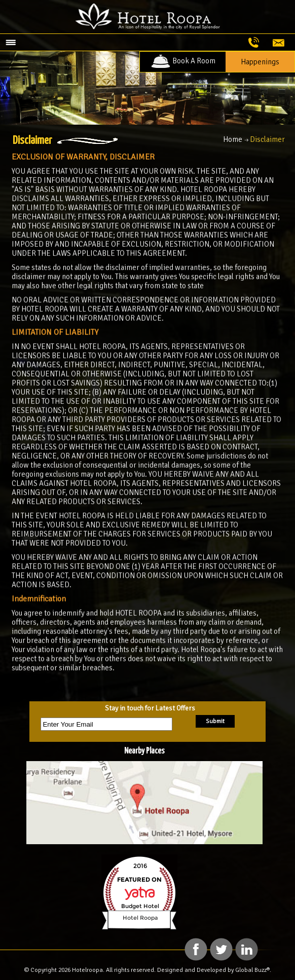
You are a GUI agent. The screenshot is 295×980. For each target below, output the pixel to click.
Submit (215, 721)
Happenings (260, 62)
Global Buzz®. (253, 970)
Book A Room (183, 61)
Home (233, 139)
